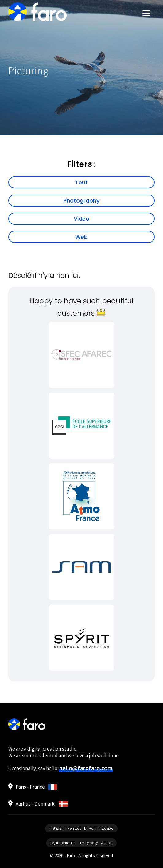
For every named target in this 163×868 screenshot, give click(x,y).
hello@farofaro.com (86, 768)
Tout (81, 182)
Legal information (63, 843)
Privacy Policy (88, 843)
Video (81, 219)
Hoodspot (106, 828)
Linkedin (90, 828)
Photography (81, 201)
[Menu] (146, 12)
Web (81, 237)
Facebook (74, 828)
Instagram (57, 828)
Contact (106, 843)
